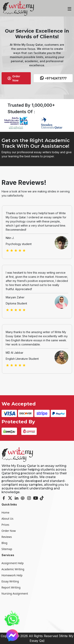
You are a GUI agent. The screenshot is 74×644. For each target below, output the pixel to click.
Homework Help (12, 575)
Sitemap (7, 549)
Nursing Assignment (15, 593)
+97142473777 (53, 78)
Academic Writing (13, 569)
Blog (5, 543)
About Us (7, 519)
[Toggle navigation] (69, 8)
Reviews (7, 537)
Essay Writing (10, 581)
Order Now (14, 78)
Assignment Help (13, 563)
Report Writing (11, 587)
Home (6, 512)
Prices (5, 525)
